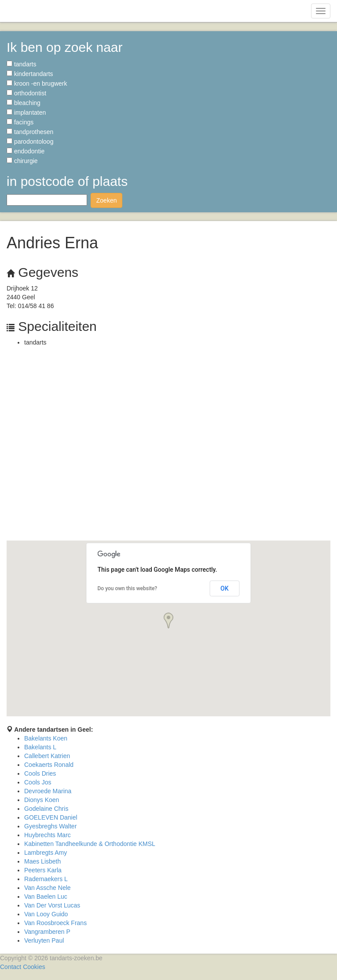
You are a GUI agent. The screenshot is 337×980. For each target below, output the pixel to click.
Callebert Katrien (47, 756)
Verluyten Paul (44, 940)
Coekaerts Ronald (49, 765)
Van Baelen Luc (46, 897)
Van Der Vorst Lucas (52, 905)
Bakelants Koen (46, 738)
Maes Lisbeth (42, 861)
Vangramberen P (47, 932)
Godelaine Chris (46, 809)
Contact (11, 967)
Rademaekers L (46, 879)
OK (225, 588)
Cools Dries (40, 773)
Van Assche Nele (48, 888)
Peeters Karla (43, 870)
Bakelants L (40, 747)
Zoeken (107, 200)
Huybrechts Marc (48, 835)
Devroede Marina (48, 791)
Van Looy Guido (46, 914)
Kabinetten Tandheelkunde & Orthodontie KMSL (90, 844)
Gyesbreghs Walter (50, 826)
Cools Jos (38, 782)
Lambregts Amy (46, 853)
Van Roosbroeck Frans (55, 923)
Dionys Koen (42, 800)
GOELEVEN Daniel (51, 817)
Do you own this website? (128, 588)
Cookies (34, 967)
